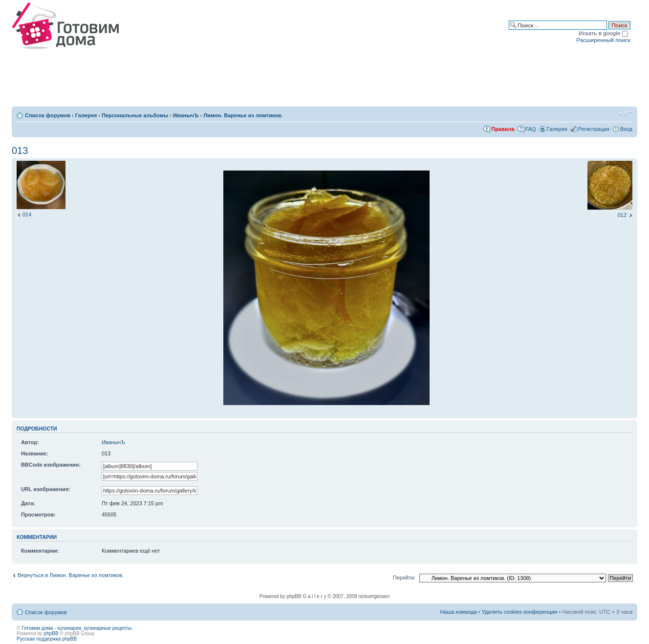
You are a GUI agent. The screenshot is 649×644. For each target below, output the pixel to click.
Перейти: (404, 578)
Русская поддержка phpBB (47, 639)
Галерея (86, 115)
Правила (503, 129)
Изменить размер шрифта (625, 113)
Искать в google (603, 33)
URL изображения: (46, 489)
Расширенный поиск (603, 40)
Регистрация (594, 129)
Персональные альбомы (135, 115)
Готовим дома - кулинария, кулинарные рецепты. (77, 628)
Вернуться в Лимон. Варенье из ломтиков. (71, 575)
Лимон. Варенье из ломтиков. (243, 115)
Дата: (28, 503)
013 (20, 150)
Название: (35, 453)
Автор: (30, 442)
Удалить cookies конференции (520, 612)
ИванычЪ (186, 115)
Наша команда (458, 612)
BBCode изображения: (51, 465)
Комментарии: (40, 551)
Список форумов (48, 115)
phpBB (51, 633)
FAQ (531, 129)
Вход (626, 129)
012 (622, 215)
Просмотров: (38, 515)
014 (27, 215)
